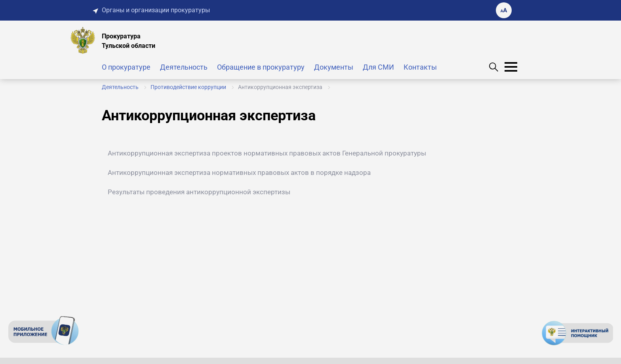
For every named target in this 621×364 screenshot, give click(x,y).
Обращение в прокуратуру (261, 67)
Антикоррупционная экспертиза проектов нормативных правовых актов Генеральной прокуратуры (267, 153)
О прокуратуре (126, 67)
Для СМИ (378, 67)
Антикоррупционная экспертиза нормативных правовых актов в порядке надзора (239, 173)
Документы (334, 67)
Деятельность (184, 67)
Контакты (420, 67)
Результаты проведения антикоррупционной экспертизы (199, 192)
